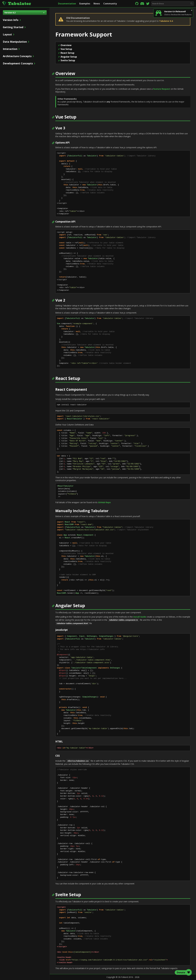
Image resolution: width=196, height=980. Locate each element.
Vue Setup (66, 49)
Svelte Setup (68, 60)
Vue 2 (60, 300)
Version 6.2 (24, 13)
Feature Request (162, 89)
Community (110, 4)
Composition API (65, 222)
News (97, 4)
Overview (66, 45)
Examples (85, 4)
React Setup (67, 53)
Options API (62, 143)
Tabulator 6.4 (166, 21)
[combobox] (173, 4)
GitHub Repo (104, 502)
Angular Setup (69, 57)
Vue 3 (60, 128)
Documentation (67, 4)
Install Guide (140, 617)
